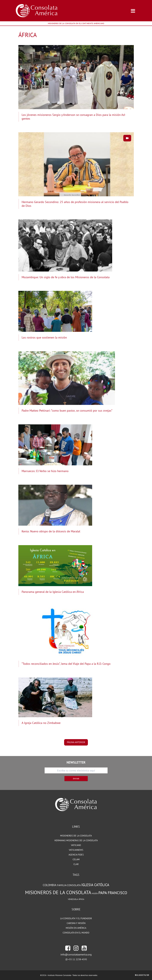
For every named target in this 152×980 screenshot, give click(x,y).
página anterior (76, 742)
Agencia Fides (76, 855)
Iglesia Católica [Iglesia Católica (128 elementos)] (95, 885)
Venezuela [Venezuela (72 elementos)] (73, 899)
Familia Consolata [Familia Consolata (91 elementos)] (69, 885)
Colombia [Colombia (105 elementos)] (50, 885)
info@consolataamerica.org (76, 954)
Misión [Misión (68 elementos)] (95, 893)
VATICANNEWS (76, 850)
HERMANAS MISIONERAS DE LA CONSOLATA (76, 840)
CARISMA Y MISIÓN (76, 923)
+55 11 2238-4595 (78, 959)
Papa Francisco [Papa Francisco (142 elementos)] (113, 893)
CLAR (76, 864)
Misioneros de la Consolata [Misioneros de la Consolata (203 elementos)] (58, 892)
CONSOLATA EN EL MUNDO (76, 933)
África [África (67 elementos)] (81, 899)
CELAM (76, 859)
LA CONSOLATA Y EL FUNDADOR (76, 918)
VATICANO (76, 845)
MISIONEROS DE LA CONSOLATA (76, 836)
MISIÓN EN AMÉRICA (76, 928)
